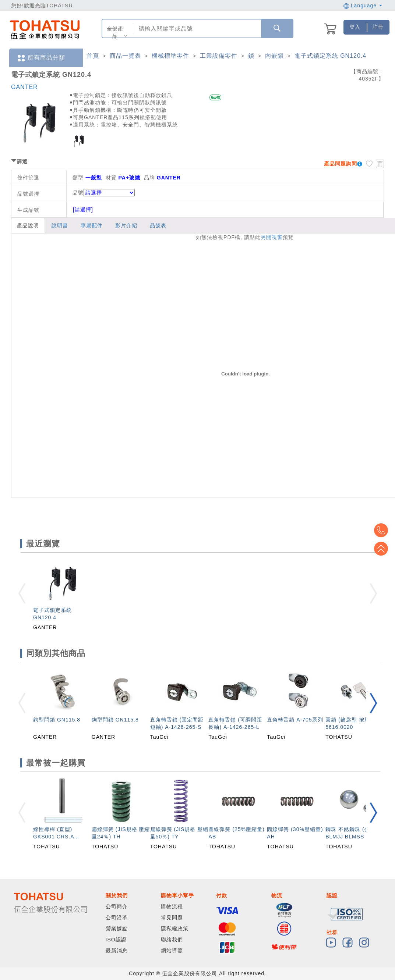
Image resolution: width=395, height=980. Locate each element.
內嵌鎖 (274, 56)
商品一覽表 (125, 56)
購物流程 (172, 906)
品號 (104, 193)
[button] (373, 703)
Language (363, 6)
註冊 (378, 27)
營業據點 (117, 929)
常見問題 (172, 917)
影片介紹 (126, 225)
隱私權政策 (175, 929)
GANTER (24, 87)
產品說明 (28, 225)
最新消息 (117, 951)
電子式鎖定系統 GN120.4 (330, 56)
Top (384, 549)
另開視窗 (272, 237)
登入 (355, 27)
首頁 (93, 56)
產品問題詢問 (341, 164)
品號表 (158, 225)
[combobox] (196, 28)
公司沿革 (117, 917)
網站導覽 (172, 951)
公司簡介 (117, 906)
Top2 (384, 530)
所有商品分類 (41, 58)
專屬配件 (92, 225)
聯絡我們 (172, 940)
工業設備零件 (219, 56)
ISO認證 (116, 940)
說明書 (60, 225)
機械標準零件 (170, 56)
